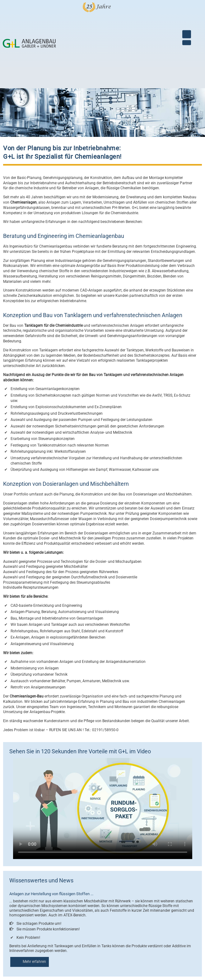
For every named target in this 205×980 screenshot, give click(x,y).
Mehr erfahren (34, 961)
